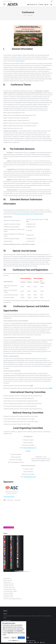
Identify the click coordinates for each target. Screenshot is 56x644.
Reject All (14, 638)
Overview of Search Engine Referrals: (12, 599)
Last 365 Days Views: (8, 591)
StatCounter (26, 571)
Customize (6, 638)
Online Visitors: (7, 578)
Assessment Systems (9, 497)
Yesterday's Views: (8, 584)
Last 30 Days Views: (8, 590)
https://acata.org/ (21, 61)
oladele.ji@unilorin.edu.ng (30, 477)
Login (47, 5)
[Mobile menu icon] (51, 5)
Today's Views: (7, 580)
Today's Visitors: (7, 582)
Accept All (21, 638)
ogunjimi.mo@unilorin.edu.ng (30, 448)
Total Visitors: (7, 595)
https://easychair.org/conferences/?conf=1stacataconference (28, 214)
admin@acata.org (32, 5)
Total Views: (6, 593)
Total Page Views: (8, 597)
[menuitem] (31, 642)
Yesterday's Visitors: (8, 586)
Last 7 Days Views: (8, 588)
